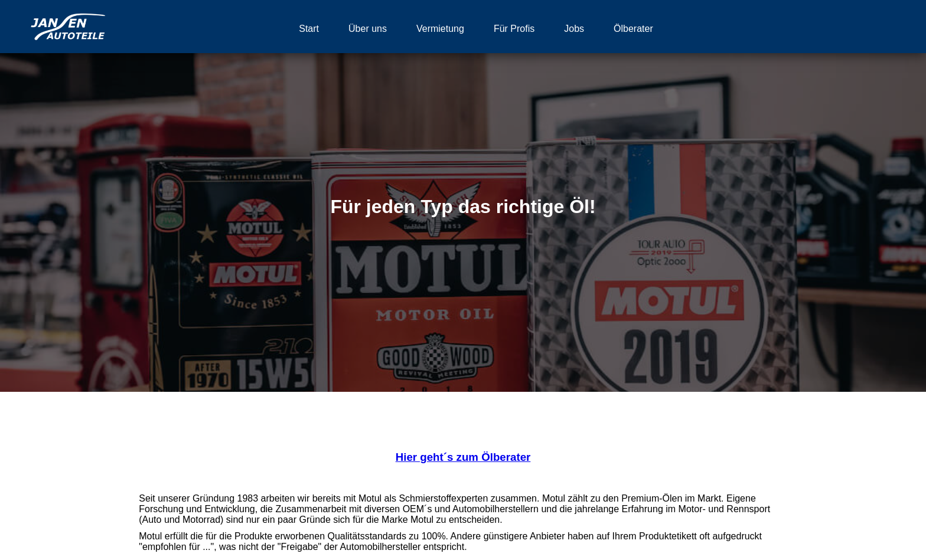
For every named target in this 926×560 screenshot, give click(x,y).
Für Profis (514, 29)
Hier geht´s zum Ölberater (463, 457)
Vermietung (440, 29)
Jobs (574, 29)
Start (309, 29)
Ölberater (633, 29)
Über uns (368, 29)
